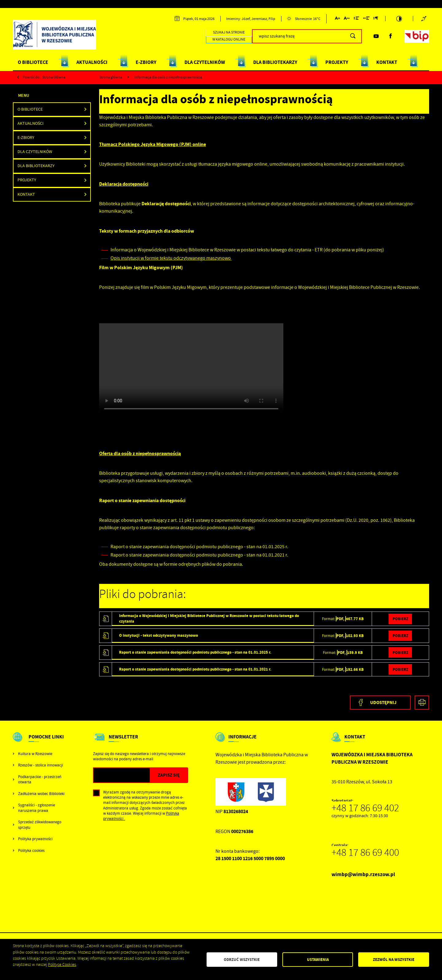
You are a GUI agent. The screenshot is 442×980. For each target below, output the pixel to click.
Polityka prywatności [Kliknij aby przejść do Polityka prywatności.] (35, 839)
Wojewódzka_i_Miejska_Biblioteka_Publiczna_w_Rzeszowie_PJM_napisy (191, 369)
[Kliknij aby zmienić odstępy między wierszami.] (356, 19)
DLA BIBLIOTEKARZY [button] (36, 166)
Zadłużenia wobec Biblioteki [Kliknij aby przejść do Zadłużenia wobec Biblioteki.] (41, 794)
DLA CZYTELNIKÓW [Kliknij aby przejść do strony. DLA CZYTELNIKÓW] (205, 62)
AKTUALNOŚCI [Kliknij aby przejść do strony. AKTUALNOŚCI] (92, 62)
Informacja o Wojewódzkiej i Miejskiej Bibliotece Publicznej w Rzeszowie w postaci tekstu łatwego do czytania (209, 618)
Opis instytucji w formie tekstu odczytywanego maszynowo (171, 258)
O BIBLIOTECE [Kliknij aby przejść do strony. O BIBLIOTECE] (33, 62)
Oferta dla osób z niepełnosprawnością (140, 453)
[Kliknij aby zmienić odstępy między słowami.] (366, 19)
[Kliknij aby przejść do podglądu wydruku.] (422, 703)
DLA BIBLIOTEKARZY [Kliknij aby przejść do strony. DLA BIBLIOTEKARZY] (275, 62)
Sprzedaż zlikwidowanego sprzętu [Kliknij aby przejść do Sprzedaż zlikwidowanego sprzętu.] (40, 825)
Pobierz (400, 619)
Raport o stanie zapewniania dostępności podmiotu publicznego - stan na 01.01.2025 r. (195, 652)
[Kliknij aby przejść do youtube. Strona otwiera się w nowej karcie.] (376, 36)
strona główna (54, 77)
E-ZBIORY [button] (26, 138)
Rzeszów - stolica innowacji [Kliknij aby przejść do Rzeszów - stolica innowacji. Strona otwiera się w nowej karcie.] (41, 765)
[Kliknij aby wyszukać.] (353, 36)
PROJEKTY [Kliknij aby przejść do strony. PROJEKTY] (337, 62)
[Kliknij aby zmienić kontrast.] (399, 19)
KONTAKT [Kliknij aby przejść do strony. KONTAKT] (387, 62)
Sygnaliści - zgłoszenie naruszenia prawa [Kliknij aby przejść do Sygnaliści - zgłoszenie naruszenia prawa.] (37, 808)
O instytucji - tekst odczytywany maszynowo (159, 635)
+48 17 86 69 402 (365, 808)
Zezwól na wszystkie (394, 960)
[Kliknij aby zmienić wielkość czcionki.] (337, 19)
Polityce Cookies (62, 964)
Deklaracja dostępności (124, 184)
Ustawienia (318, 960)
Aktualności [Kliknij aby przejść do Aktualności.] (31, 123)
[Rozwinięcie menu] (39, 742)
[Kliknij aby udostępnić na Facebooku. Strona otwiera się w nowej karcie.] (380, 703)
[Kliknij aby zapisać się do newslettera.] (169, 775)
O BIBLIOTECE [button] (30, 109)
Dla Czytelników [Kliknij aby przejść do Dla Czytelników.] (35, 152)
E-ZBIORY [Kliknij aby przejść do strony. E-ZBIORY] (146, 62)
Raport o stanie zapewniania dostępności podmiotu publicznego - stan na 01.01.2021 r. (195, 669)
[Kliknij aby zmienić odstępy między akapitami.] (376, 19)
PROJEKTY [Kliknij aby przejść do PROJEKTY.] (27, 180)
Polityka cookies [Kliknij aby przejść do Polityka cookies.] (31, 850)
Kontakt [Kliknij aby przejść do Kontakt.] (26, 194)
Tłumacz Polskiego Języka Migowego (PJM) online (153, 144)
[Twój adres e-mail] (122, 775)
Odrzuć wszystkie (242, 960)
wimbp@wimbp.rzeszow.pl (363, 874)
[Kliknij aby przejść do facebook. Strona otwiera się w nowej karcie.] (390, 36)
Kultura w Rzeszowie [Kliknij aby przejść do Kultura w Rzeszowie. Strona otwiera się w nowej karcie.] (35, 754)
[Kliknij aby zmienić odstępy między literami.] (347, 19)
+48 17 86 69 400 (365, 852)
